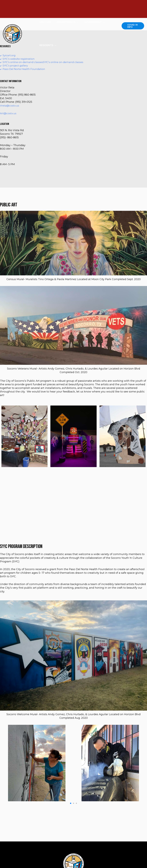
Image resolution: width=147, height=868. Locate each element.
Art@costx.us (8, 114)
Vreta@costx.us (10, 107)
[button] (71, 804)
